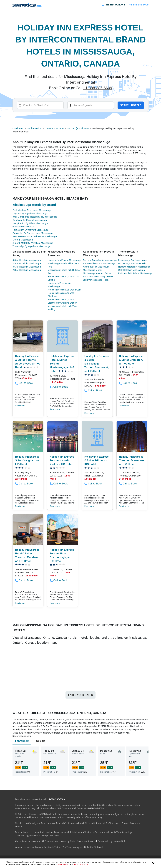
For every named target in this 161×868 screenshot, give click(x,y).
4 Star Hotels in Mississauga (27, 263)
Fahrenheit (22, 741)
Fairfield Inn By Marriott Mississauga (30, 230)
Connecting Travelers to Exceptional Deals (38, 835)
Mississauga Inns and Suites (97, 273)
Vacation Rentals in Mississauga (99, 263)
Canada (49, 128)
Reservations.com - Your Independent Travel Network (42, 832)
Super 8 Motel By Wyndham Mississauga (33, 243)
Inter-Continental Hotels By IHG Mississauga (35, 217)
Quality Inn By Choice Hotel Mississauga (33, 233)
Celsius (41, 741)
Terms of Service (80, 864)
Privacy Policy (64, 864)
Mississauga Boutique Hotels (133, 260)
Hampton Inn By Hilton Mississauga (30, 223)
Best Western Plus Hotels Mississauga (32, 210)
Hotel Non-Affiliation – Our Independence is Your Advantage (102, 832)
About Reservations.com (27, 841)
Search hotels (131, 105)
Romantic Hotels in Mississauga (134, 267)
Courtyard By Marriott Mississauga (30, 220)
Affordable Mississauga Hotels (98, 277)
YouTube (67, 847)
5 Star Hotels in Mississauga (27, 260)
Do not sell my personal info (112, 841)
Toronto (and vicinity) (78, 128)
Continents (18, 128)
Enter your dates (80, 695)
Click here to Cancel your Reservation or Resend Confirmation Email (49, 823)
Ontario (60, 128)
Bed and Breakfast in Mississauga (100, 260)
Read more (20, 406)
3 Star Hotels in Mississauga (27, 267)
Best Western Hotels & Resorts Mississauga (35, 236)
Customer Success (86, 841)
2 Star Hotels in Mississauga (27, 270)
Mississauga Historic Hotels (132, 263)
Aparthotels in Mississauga (96, 267)
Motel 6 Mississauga (23, 240)
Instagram (78, 847)
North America (34, 128)
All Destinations (50, 841)
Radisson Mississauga (23, 227)
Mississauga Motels (93, 270)
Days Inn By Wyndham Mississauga (30, 213)
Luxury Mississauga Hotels (96, 280)
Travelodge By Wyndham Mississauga (31, 246)
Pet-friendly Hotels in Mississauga (135, 273)
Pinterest (99, 847)
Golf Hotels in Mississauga (132, 270)
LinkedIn (88, 847)
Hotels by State (67, 841)
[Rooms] (91, 105)
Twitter (58, 847)
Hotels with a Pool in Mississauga (65, 260)
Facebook (48, 847)
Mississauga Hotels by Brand (34, 205)
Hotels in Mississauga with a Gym (64, 290)
